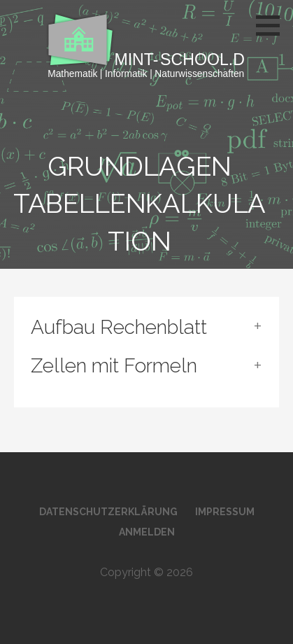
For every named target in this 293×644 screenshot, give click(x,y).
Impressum (225, 512)
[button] (273, 25)
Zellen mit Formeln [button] (114, 366)
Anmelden (147, 532)
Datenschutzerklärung (108, 512)
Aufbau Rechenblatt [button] (119, 327)
